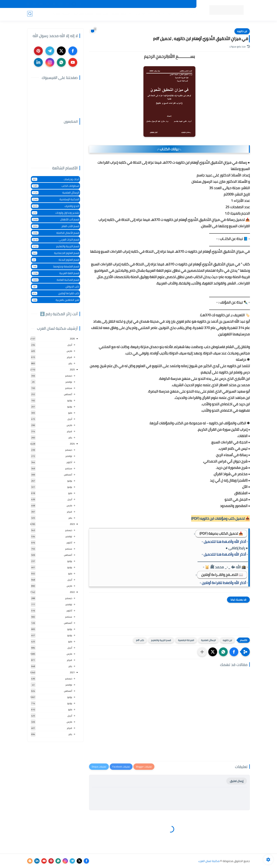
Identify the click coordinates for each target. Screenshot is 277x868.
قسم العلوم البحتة (55, 260)
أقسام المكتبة (175, 14)
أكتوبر (69, 462)
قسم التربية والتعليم (161, 640)
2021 (72, 672)
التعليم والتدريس (82, 14)
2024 (72, 444)
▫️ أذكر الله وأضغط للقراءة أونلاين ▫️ (224, 583)
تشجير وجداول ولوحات (55, 213)
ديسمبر (69, 376)
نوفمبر (69, 382)
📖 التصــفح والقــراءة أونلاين (222, 575)
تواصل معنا (105, 4)
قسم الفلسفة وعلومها (55, 266)
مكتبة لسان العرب (209, 861)
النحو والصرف (55, 206)
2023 (72, 524)
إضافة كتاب (90, 4)
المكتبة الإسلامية (139, 14)
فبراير (69, 357)
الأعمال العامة (61, 14)
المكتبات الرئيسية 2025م (162, 4)
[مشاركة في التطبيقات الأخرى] (202, 652)
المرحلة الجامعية (186, 640)
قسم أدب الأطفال (55, 219)
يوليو (70, 400)
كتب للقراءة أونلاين (55, 293)
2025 (72, 369)
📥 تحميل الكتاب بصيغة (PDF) (221, 533)
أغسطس (68, 394)
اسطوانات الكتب (55, 186)
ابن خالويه (242, 31)
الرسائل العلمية (208, 640)
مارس (69, 351)
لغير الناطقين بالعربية (55, 300)
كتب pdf (140, 640)
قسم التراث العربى (55, 240)
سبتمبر (69, 388)
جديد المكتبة (186, 4)
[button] (234, 652)
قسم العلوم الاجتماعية (55, 253)
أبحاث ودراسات (55, 179)
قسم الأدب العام (55, 226)
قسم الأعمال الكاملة (55, 233)
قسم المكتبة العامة (55, 280)
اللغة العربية (118, 14)
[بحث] (30, 14)
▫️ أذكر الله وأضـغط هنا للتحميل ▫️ (225, 542)
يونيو (70, 407)
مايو (70, 413)
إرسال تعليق (237, 781)
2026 (72, 339)
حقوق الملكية (138, 4)
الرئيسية (192, 14)
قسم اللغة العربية (55, 273)
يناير (70, 363)
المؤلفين (158, 14)
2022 (72, 592)
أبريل (70, 345)
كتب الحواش (55, 287)
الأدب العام (101, 14)
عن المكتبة (121, 4)
